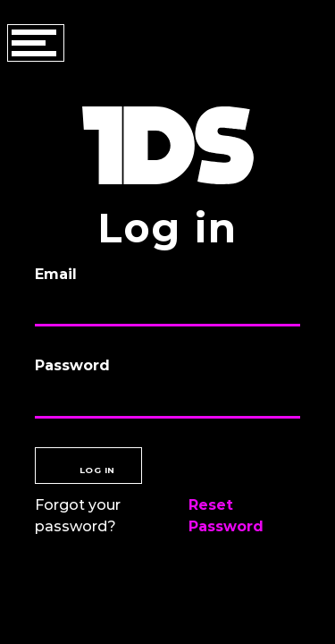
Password (72, 365)
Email (56, 274)
